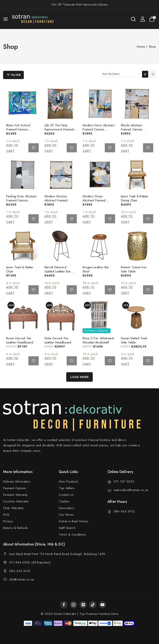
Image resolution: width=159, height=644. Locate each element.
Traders (64, 501)
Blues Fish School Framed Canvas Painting (18, 129)
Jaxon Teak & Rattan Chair (20, 269)
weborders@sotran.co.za (131, 490)
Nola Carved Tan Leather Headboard (58, 340)
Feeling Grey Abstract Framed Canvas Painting (21, 200)
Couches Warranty (16, 501)
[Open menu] (6, 19)
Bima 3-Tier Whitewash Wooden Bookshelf (98, 340)
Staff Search (67, 528)
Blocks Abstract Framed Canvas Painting (132, 129)
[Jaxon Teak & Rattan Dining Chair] (137, 175)
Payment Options (15, 488)
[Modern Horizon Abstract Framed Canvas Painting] (61, 175)
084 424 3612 (124, 511)
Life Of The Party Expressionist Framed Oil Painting (59, 129)
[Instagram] (73, 605)
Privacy (8, 521)
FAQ (6, 515)
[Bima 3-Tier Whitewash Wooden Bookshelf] (99, 317)
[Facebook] (64, 605)
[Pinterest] (83, 605)
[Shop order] (121, 74)
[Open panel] (13, 75)
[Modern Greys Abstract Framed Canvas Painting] (99, 175)
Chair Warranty (13, 508)
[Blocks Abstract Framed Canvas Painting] (137, 104)
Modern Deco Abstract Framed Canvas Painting (99, 129)
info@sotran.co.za (22, 579)
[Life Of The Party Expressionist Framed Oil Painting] (61, 104)
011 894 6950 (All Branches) (30, 562)
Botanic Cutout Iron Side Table (134, 269)
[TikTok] (93, 605)
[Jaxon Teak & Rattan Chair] (22, 246)
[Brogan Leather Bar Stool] (99, 246)
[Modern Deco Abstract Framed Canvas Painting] (99, 104)
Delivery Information (17, 481)
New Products (69, 481)
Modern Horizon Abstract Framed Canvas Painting (56, 200)
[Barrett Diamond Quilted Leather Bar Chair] (61, 246)
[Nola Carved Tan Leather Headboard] (61, 317)
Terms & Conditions (72, 534)
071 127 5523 (124, 481)
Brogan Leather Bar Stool (96, 269)
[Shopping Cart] (153, 19)
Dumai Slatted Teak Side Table (134, 340)
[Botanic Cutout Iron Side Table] (137, 246)
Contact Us (66, 495)
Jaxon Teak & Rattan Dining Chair (134, 198)
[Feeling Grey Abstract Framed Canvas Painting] (22, 175)
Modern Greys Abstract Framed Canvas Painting (94, 200)
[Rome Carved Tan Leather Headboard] (22, 317)
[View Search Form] (133, 19)
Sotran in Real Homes (74, 521)
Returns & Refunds (16, 528)
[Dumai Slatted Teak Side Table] (137, 317)
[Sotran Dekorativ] (33, 19)
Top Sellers (67, 488)
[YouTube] (102, 605)
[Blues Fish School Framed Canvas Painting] (22, 104)
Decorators (67, 508)
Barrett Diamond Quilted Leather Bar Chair (58, 271)
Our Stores (66, 515)
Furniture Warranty (15, 495)
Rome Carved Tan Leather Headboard (20, 340)
